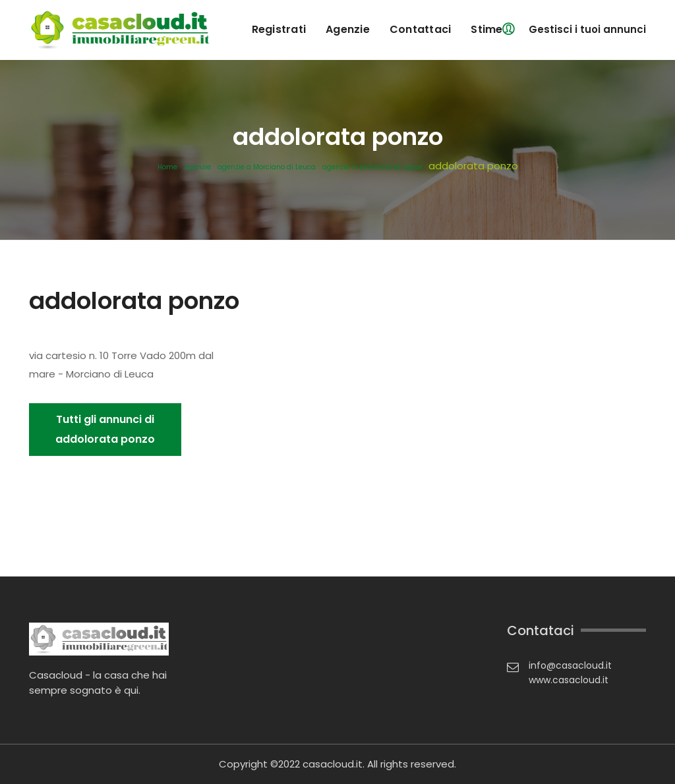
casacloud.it (333, 764)
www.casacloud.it (569, 680)
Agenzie (197, 167)
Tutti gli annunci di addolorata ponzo (105, 429)
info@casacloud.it (570, 665)
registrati (279, 29)
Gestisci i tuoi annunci (587, 29)
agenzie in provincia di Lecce (372, 167)
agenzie (348, 29)
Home (167, 167)
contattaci (421, 29)
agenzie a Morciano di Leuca (267, 167)
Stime (486, 29)
